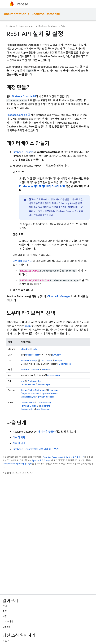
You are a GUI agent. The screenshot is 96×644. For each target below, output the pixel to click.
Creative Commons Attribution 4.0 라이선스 (63, 457)
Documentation (14, 14)
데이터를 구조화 (47, 432)
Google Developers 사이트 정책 (17, 464)
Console (22, 97)
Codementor (27, 409)
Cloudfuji (25, 349)
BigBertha (45, 406)
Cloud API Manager (59, 297)
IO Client (57, 355)
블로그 (6, 641)
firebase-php (34, 381)
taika (35, 349)
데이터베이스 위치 (23, 261)
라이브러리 (8, 622)
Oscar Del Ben (28, 403)
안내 (5, 606)
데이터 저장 (19, 438)
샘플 (5, 616)
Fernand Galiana (29, 406)
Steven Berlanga (29, 361)
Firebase (11, 26)
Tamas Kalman (28, 384)
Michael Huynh (28, 397)
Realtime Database (46, 14)
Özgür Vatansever (30, 393)
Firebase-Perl (54, 375)
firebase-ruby (45, 403)
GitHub (6, 627)
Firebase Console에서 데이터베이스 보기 (36, 449)
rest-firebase (43, 409)
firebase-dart (32, 355)
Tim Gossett (47, 361)
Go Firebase (65, 364)
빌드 (63, 26)
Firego (58, 361)
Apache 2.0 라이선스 (42, 460)
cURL (28, 326)
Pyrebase (53, 390)
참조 (5, 611)
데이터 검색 (19, 443)
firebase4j (47, 370)
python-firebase (50, 393)
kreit (23, 381)
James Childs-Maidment (33, 390)
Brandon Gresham (30, 370)
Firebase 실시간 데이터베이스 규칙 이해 (42, 186)
